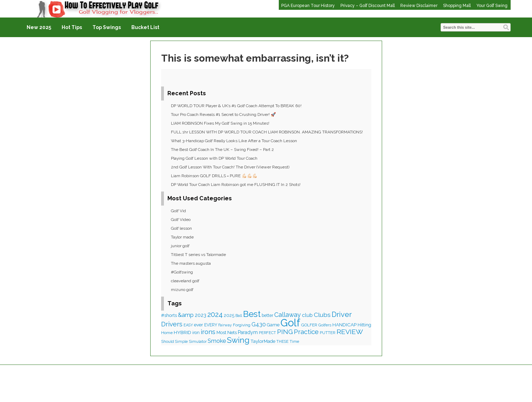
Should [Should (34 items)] (168, 341)
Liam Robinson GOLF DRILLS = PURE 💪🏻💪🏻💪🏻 (214, 176)
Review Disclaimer (419, 6)
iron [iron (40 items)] (196, 333)
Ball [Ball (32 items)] (239, 316)
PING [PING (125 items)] (285, 332)
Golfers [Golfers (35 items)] (325, 325)
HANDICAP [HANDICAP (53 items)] (344, 325)
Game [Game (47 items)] (273, 325)
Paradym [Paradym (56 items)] (248, 332)
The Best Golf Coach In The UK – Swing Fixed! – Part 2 (222, 150)
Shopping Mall (457, 6)
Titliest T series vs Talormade (198, 255)
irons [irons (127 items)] (208, 332)
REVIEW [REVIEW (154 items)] (350, 332)
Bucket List (145, 27)
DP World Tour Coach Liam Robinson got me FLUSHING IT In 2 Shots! (236, 185)
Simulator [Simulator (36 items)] (198, 341)
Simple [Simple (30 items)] (181, 341)
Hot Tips (72, 27)
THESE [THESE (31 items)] (282, 342)
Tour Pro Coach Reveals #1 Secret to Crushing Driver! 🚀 (223, 115)
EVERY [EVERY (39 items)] (211, 325)
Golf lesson (181, 228)
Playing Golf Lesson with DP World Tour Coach (214, 158)
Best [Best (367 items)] (252, 314)
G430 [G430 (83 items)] (259, 324)
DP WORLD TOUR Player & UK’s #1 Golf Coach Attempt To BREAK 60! (236, 106)
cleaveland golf (185, 281)
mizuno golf (182, 290)
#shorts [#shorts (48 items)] (169, 315)
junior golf (180, 246)
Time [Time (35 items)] (294, 341)
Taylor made (182, 237)
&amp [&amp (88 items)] (186, 315)
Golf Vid (178, 211)
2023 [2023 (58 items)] (201, 315)
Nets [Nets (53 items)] (232, 332)
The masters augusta (191, 263)
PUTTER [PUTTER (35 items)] (328, 333)
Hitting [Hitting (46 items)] (364, 325)
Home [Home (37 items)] (167, 333)
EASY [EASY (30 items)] (188, 325)
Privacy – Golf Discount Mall (368, 6)
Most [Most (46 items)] (221, 332)
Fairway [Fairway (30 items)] (225, 325)
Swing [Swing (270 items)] (238, 340)
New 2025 (39, 27)
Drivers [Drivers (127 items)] (172, 324)
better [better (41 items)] (267, 315)
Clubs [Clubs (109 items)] (322, 315)
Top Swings (107, 27)
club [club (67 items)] (307, 315)
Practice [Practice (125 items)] (306, 332)
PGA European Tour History (308, 6)
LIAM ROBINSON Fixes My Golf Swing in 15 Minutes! (220, 123)
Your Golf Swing (492, 6)
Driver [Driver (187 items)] (342, 314)
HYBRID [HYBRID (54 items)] (182, 332)
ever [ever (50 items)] (199, 325)
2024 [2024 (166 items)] (215, 314)
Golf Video (181, 220)
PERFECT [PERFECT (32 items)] (267, 333)
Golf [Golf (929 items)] (290, 323)
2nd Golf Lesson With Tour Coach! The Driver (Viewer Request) (230, 167)
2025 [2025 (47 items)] (229, 315)
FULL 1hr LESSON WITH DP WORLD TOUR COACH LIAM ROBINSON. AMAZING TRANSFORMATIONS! (267, 132)
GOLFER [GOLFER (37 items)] (309, 325)
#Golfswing (182, 272)
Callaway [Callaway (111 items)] (288, 315)
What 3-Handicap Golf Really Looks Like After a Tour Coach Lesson (234, 141)
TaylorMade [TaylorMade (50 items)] (263, 341)
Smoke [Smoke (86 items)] (217, 341)
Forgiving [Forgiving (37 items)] (242, 325)
